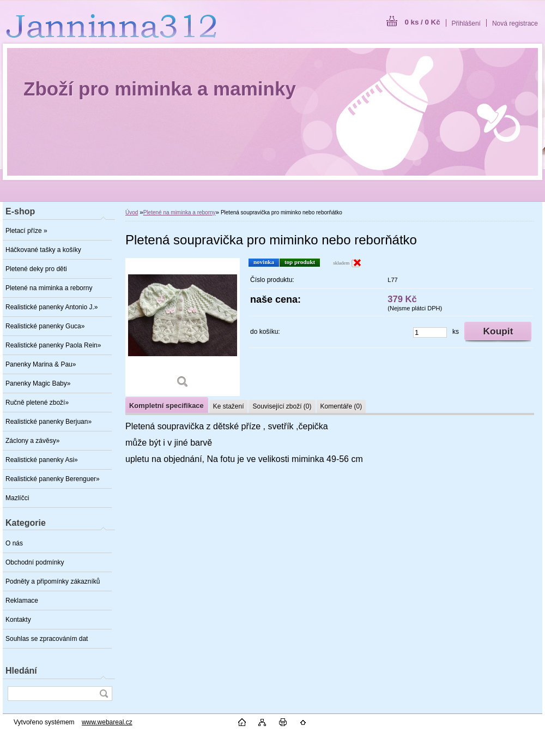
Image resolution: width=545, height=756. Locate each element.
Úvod (132, 212)
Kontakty (18, 620)
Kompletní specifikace (166, 406)
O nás (14, 543)
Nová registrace (515, 23)
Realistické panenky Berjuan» (49, 422)
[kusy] (430, 332)
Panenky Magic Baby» (38, 383)
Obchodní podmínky (35, 562)
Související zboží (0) (282, 406)
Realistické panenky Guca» (45, 326)
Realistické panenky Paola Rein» (53, 345)
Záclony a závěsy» (32, 441)
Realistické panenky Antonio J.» (52, 307)
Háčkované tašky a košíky (43, 250)
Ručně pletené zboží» (37, 403)
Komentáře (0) (341, 406)
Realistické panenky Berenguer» (53, 479)
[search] (104, 694)
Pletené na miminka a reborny (49, 288)
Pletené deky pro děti (36, 269)
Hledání (21, 671)
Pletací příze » (26, 231)
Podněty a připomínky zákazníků (53, 581)
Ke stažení (229, 406)
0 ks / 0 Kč (422, 22)
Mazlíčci (17, 498)
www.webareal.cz (107, 722)
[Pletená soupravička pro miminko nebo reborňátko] (183, 327)
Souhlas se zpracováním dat (47, 639)
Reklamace (22, 601)
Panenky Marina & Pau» (41, 364)
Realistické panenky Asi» (42, 460)
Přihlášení (466, 23)
